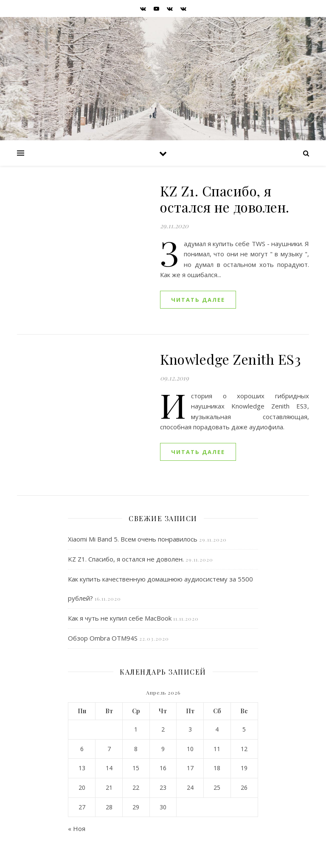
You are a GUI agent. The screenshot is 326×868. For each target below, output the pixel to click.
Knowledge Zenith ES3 (230, 359)
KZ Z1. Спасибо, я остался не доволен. (225, 199)
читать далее (198, 300)
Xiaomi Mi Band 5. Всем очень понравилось (133, 539)
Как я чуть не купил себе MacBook (120, 618)
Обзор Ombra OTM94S (103, 638)
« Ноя (77, 828)
